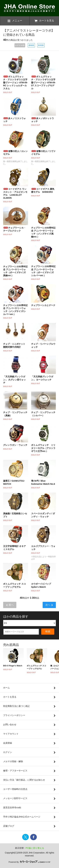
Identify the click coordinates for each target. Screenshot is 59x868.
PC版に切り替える (35, 848)
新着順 (41, 45)
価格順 (31, 45)
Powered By (29, 862)
